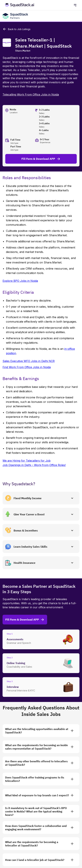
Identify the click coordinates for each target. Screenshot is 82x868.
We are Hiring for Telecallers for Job (27, 461)
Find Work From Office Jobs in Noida (27, 367)
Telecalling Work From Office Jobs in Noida (31, 94)
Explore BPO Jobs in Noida (20, 281)
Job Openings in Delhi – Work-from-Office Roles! (34, 465)
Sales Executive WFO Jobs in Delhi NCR (29, 361)
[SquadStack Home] (19, 5)
